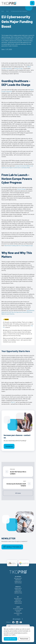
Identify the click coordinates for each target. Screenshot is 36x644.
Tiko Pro (13, 402)
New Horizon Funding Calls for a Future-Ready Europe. (19, 246)
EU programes (18, 610)
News (18, 615)
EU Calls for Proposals (18, 609)
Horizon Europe (18, 68)
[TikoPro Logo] (9, 3)
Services (18, 612)
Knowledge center (18, 613)
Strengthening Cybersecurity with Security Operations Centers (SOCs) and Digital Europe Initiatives (18, 312)
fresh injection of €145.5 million (23, 37)
